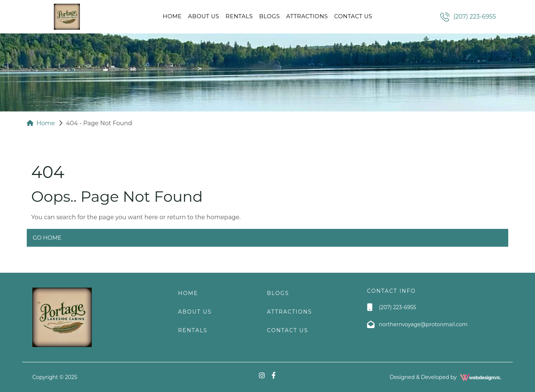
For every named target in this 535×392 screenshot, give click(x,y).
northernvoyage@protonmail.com (423, 324)
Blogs (269, 16)
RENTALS (239, 16)
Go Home (47, 238)
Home (172, 16)
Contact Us (353, 16)
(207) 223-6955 (475, 17)
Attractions (307, 16)
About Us (204, 16)
